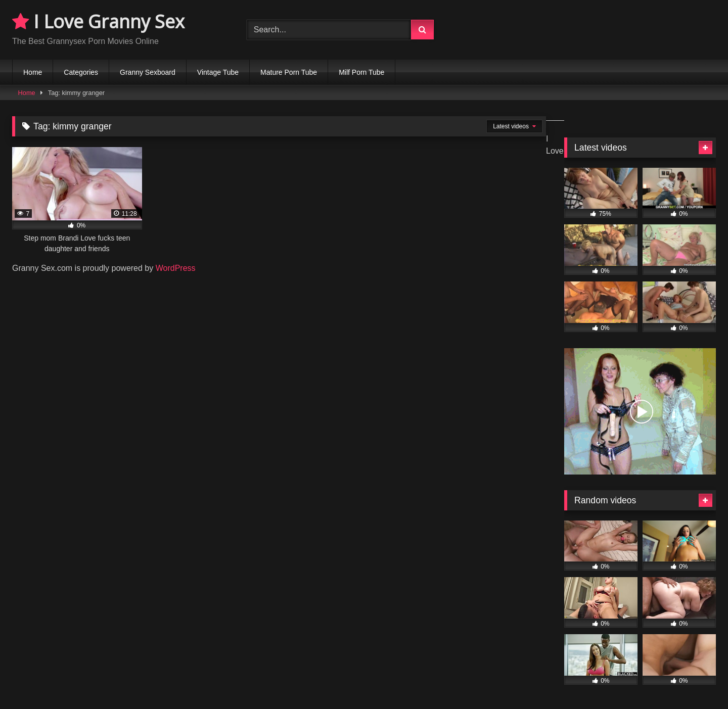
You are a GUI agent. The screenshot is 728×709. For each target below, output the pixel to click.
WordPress (176, 268)
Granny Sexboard (148, 72)
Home (33, 72)
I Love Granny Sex (98, 21)
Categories (81, 72)
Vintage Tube (218, 72)
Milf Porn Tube (361, 72)
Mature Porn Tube (289, 72)
